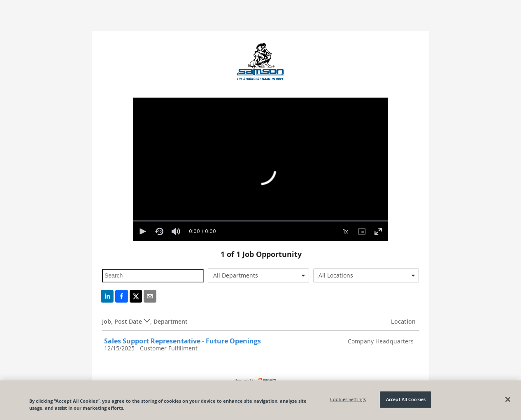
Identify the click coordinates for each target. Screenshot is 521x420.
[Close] (508, 399)
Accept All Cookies (406, 400)
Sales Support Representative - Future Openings (183, 341)
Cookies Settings (348, 400)
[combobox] (259, 275)
